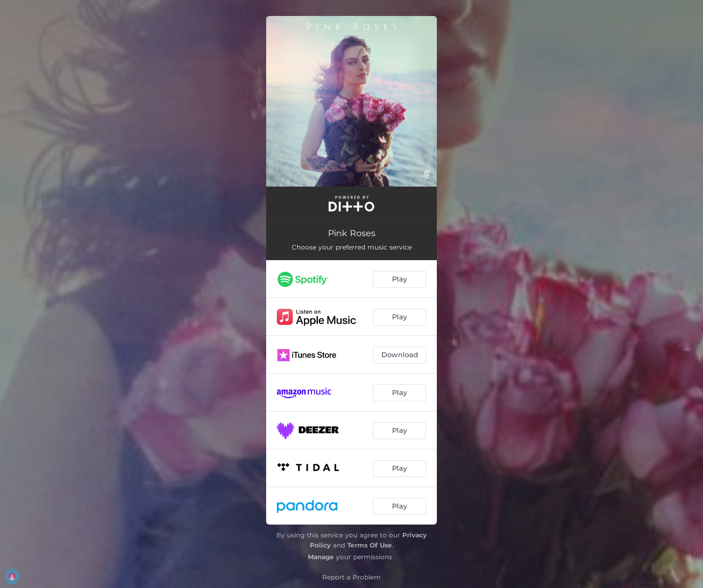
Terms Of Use (370, 545)
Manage (321, 557)
